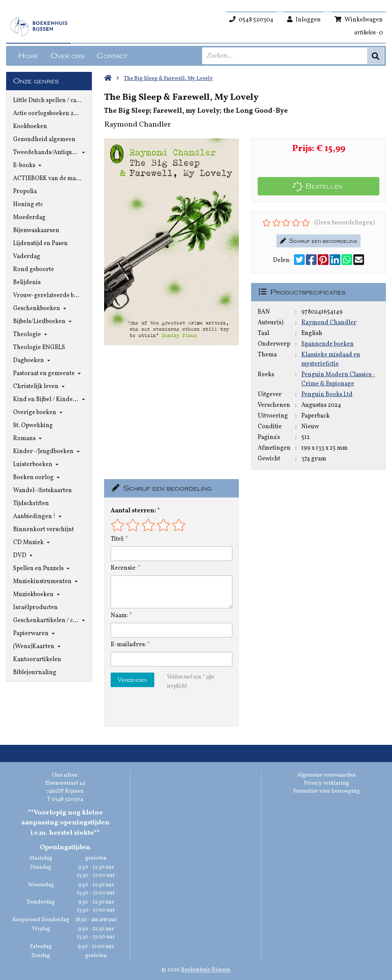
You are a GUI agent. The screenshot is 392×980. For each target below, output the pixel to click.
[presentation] (160, 709)
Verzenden (132, 680)
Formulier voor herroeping (327, 791)
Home (28, 56)
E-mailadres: (128, 645)
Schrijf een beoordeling (318, 241)
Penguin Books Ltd (327, 395)
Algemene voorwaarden (327, 775)
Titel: (118, 539)
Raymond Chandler (329, 323)
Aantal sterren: (133, 511)
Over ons (68, 56)
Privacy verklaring (327, 783)
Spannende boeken (327, 344)
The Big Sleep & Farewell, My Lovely (168, 79)
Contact (112, 56)
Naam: (119, 616)
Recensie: (124, 568)
